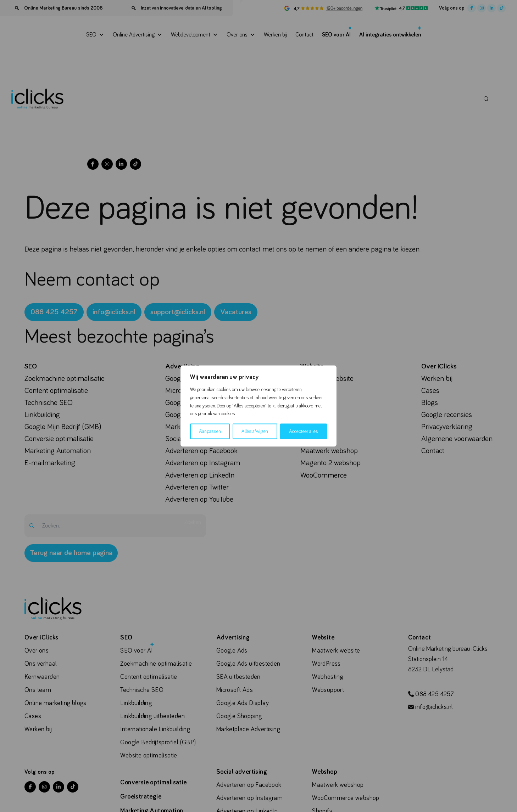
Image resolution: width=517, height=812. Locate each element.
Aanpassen (210, 432)
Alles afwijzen (255, 432)
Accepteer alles (304, 432)
